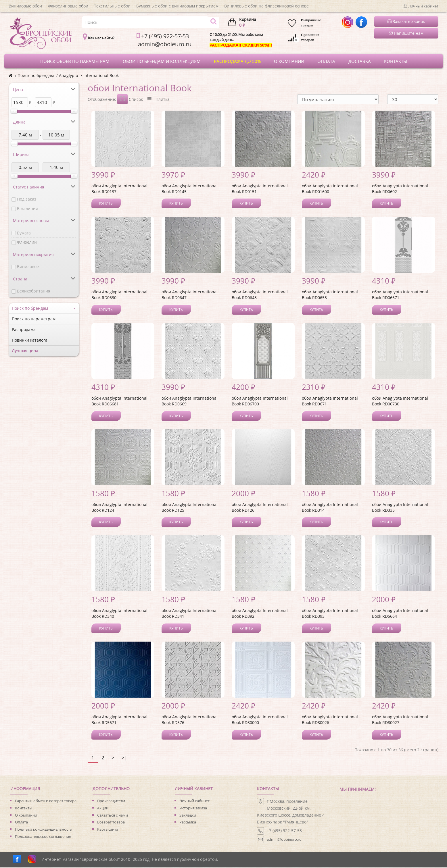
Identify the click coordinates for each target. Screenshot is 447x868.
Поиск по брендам (36, 75)
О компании (26, 816)
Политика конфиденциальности (44, 830)
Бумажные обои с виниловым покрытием (177, 6)
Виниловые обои (25, 6)
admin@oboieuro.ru (284, 840)
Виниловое (28, 266)
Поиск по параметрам (34, 319)
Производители (111, 801)
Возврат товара (111, 823)
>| (124, 758)
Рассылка (188, 823)
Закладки (188, 816)
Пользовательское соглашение (43, 837)
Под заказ (27, 199)
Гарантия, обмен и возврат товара (46, 801)
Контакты (24, 809)
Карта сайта (108, 830)
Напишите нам (406, 33)
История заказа (193, 809)
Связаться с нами (113, 816)
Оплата (21, 823)
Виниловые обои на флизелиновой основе (266, 6)
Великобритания (34, 291)
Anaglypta (69, 75)
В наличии (28, 208)
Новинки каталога (30, 340)
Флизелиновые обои (68, 6)
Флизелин (27, 242)
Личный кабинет (194, 801)
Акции (103, 809)
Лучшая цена (25, 351)
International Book (101, 75)
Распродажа (24, 329)
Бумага (24, 233)
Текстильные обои (112, 6)
